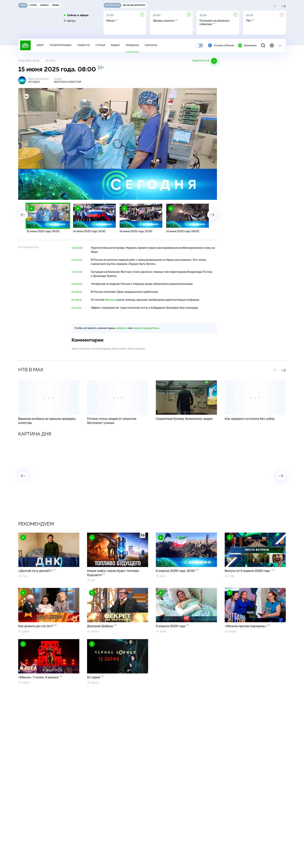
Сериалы (151, 45)
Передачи (132, 45)
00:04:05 (77, 284)
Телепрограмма (60, 45)
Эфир (40, 45)
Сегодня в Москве (221, 45)
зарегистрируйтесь (146, 328)
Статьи (100, 45)
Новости (84, 45)
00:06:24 (77, 292)
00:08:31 (77, 300)
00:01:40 (77, 260)
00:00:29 (77, 248)
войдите (122, 328)
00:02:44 (77, 272)
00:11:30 (77, 308)
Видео (115, 45)
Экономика (247, 45)
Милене (110, 300)
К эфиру (70, 21)
